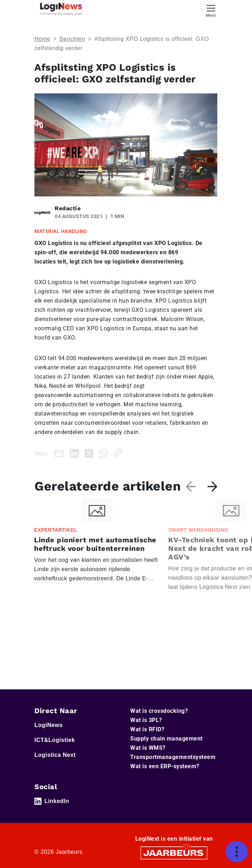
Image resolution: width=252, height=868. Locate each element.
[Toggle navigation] (211, 10)
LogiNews (49, 725)
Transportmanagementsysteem (173, 757)
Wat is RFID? (147, 729)
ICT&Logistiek (55, 740)
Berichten (72, 39)
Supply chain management (166, 739)
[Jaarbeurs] (174, 853)
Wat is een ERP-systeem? (165, 766)
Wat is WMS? (148, 748)
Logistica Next (55, 755)
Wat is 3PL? (146, 720)
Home (42, 39)
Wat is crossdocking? (159, 711)
